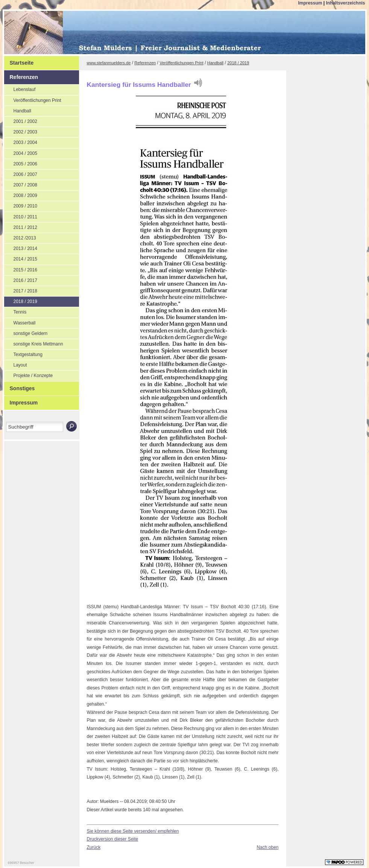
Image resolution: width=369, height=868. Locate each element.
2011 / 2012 (21, 226)
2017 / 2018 (21, 290)
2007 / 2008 (21, 184)
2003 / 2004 (21, 141)
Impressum (311, 3)
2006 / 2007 (21, 173)
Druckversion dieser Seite (113, 839)
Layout (16, 364)
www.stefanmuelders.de (109, 63)
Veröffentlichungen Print (33, 99)
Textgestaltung (23, 353)
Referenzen (21, 75)
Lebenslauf (20, 88)
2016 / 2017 (21, 279)
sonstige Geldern (26, 332)
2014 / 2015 (21, 258)
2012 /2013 (20, 237)
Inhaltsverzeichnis (345, 3)
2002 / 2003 (21, 131)
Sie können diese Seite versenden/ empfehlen (133, 831)
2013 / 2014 (21, 247)
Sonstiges (20, 386)
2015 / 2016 (21, 269)
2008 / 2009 (21, 194)
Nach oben (267, 847)
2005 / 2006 (21, 163)
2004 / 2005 (21, 152)
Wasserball (20, 322)
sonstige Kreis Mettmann (34, 343)
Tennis (15, 311)
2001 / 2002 (21, 120)
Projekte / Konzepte (29, 374)
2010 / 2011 (21, 216)
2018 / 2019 (21, 300)
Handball (18, 110)
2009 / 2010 (21, 205)
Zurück (94, 847)
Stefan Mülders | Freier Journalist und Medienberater (67, 33)
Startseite (19, 61)
